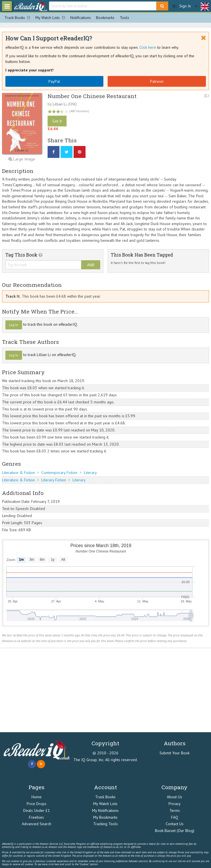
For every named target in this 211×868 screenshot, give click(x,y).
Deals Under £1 (37, 810)
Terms (175, 810)
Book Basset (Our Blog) (175, 831)
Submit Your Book (174, 753)
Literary (90, 473)
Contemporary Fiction (59, 473)
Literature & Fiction (18, 473)
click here (54, 864)
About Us (174, 797)
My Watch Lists (52, 18)
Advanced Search (37, 824)
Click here (148, 47)
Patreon (157, 81)
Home (37, 797)
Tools (124, 18)
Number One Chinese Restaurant (92, 96)
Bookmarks (105, 18)
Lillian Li (60, 104)
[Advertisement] (105, 690)
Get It (57, 121)
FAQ (175, 817)
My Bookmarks (105, 817)
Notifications (81, 18)
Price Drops (37, 804)
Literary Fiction (54, 480)
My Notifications (105, 810)
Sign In (182, 6)
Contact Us (175, 824)
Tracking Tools (105, 824)
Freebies (36, 817)
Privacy (175, 804)
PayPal (54, 81)
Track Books (19, 18)
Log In (14, 325)
